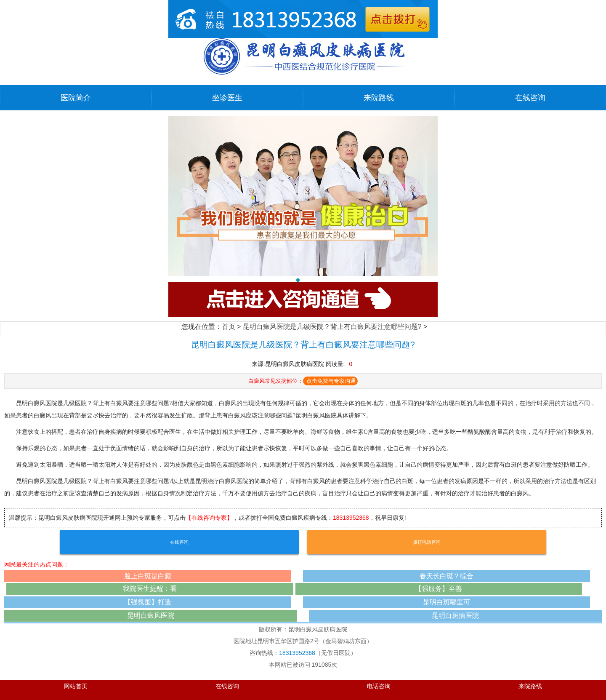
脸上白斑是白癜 (148, 576)
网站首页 (76, 686)
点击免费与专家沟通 (331, 381)
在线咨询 (530, 98)
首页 (229, 327)
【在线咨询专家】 (209, 518)
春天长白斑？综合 (447, 576)
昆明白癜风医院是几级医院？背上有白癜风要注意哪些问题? (332, 327)
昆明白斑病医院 (455, 616)
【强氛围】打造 (148, 602)
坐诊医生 (227, 98)
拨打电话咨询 (427, 542)
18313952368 (351, 518)
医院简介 (76, 98)
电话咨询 (379, 686)
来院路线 (379, 98)
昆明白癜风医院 (151, 616)
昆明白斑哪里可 (447, 602)
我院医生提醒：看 (150, 589)
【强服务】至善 (439, 589)
